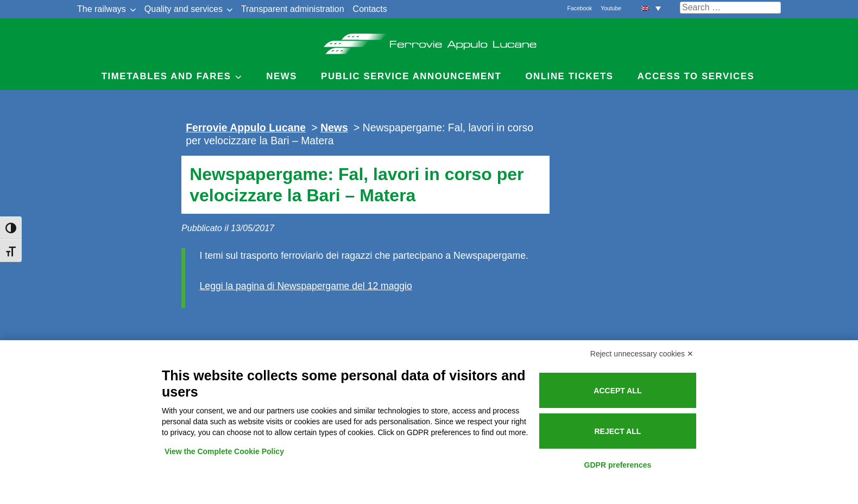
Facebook (580, 8)
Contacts (370, 9)
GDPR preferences (618, 465)
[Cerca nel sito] (730, 8)
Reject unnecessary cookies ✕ (642, 354)
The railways (102, 9)
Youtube (611, 8)
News (282, 76)
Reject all (617, 431)
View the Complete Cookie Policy (224, 451)
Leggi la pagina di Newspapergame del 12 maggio (306, 286)
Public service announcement (411, 76)
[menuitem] (651, 8)
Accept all (617, 391)
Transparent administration (293, 9)
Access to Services (696, 76)
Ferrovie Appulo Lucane (429, 41)
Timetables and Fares (166, 76)
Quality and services (184, 9)
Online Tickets (569, 76)
